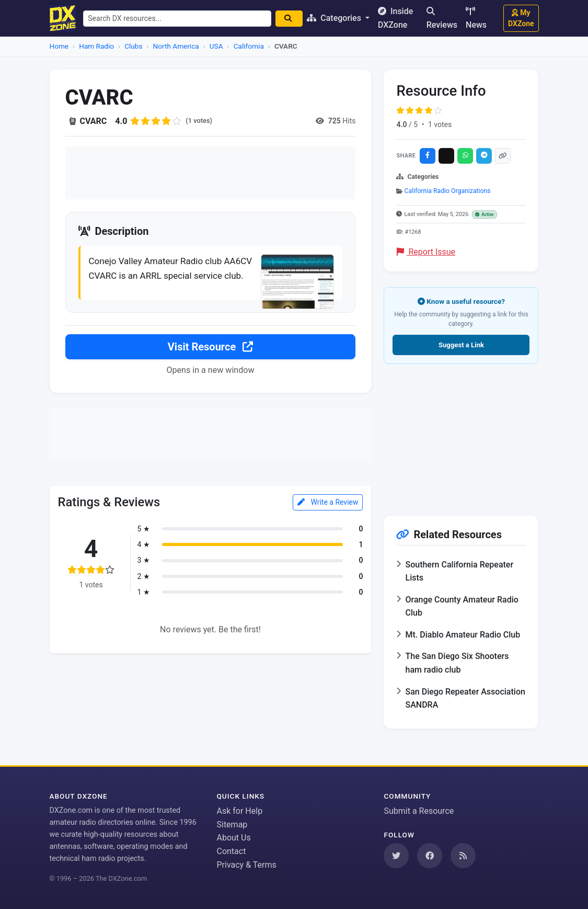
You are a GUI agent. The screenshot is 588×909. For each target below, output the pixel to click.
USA (216, 46)
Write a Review (328, 519)
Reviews (442, 18)
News (476, 18)
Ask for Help (239, 811)
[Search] (294, 19)
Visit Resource (210, 365)
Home (59, 46)
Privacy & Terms (246, 865)
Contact (231, 851)
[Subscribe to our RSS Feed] (463, 856)
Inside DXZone (400, 18)
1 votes (440, 124)
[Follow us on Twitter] (396, 856)
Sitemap (232, 825)
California (249, 46)
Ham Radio (96, 46)
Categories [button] (340, 18)
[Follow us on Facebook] (430, 856)
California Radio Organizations (448, 191)
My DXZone (521, 18)
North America (176, 46)
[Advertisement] (211, 173)
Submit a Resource (419, 811)
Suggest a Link (461, 345)
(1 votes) (200, 121)
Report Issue (426, 252)
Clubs (133, 46)
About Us (233, 838)
